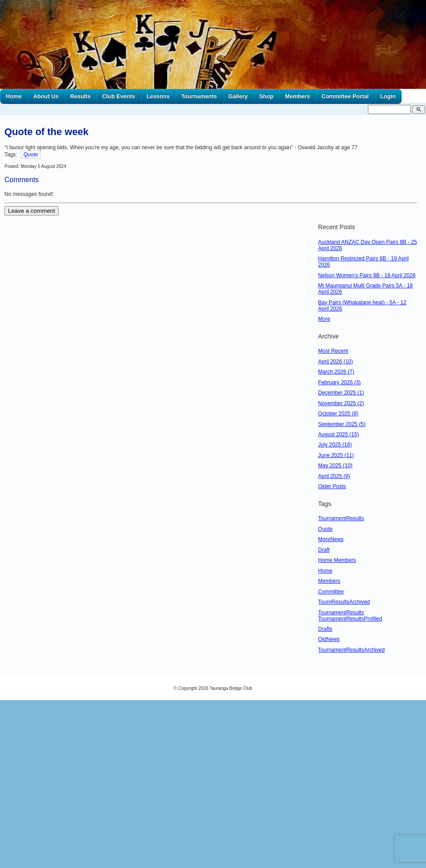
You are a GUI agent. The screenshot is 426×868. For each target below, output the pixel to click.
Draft (324, 550)
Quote (31, 155)
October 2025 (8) (338, 414)
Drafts (325, 629)
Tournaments (199, 96)
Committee (331, 592)
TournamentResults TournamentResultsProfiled (350, 616)
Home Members (337, 560)
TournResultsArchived (344, 602)
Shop (266, 96)
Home (14, 96)
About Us (46, 96)
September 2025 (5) (342, 424)
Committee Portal (345, 96)
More (324, 319)
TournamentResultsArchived (351, 650)
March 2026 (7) (336, 372)
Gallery (238, 96)
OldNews (329, 639)
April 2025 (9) (334, 476)
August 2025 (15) (339, 434)
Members (297, 96)
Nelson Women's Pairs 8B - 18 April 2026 (367, 275)
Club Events (118, 96)
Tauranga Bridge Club (231, 688)
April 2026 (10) (336, 362)
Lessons (158, 96)
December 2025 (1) (341, 393)
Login (388, 96)
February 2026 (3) (339, 382)
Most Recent (333, 351)
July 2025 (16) (335, 445)
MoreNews (331, 539)
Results (80, 96)
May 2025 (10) (335, 466)
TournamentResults (341, 518)
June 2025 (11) (336, 455)
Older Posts (332, 486)
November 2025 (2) (341, 403)
